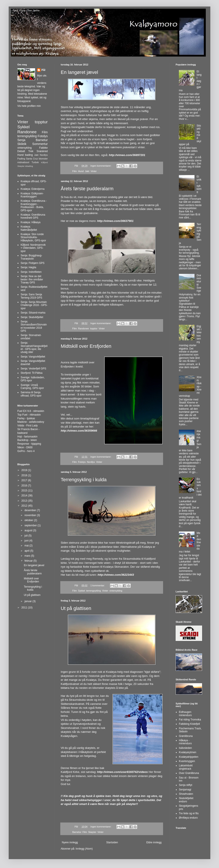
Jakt (87, 171)
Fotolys (82, 462)
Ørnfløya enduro (188, 818)
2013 (25, 501)
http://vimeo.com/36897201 (127, 155)
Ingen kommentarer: (101, 166)
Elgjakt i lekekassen (199, 333)
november (31, 515)
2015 (25, 491)
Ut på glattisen (76, 608)
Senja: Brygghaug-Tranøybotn (31, 257)
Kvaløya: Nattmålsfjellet (29, 228)
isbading (29, 166)
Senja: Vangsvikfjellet (33, 357)
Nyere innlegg (70, 842)
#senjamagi (199, 436)
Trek (31, 151)
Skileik (22, 144)
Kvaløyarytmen (188, 752)
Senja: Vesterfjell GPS (33, 369)
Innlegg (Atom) (84, 849)
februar (29, 561)
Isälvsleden (185, 748)
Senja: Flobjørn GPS (33, 263)
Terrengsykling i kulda (84, 480)
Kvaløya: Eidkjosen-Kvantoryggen (32, 195)
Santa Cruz (32, 159)
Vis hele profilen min (29, 106)
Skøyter (92, 832)
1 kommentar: (98, 585)
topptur (94, 328)
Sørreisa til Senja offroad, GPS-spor (31, 394)
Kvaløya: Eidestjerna (33, 189)
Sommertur (40, 144)
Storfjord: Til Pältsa (32, 373)
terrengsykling (94, 591)
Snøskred (42, 151)
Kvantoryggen (187, 761)
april (27, 551)
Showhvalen (186, 794)
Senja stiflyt (185, 785)
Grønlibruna (186, 736)
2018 (25, 475)
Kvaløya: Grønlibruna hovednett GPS (33, 216)
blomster (43, 159)
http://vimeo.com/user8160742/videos (123, 772)
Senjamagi (185, 790)
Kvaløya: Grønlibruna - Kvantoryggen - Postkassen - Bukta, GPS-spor (34, 206)
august (29, 530)
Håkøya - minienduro (185, 742)
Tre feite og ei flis (189, 813)
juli (26, 536)
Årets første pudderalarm (87, 189)
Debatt (21, 151)
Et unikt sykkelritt (199, 184)
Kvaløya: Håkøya (30, 222)
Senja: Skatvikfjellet (32, 317)
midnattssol (23, 162)
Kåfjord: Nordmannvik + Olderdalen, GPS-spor (33, 248)
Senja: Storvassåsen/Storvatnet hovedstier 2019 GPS (34, 326)
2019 (25, 470)
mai (27, 546)
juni (27, 541)
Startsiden (112, 842)
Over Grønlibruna (189, 773)
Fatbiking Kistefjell (189, 724)
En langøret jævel (79, 72)
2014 (25, 496)
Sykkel (82, 591)
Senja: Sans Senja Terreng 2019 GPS (31, 296)
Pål (43, 70)
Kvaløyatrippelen (189, 757)
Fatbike (43, 148)
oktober (29, 520)
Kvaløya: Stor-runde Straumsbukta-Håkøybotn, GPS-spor (33, 237)
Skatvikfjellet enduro (186, 800)
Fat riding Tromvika (190, 720)
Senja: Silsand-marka (33, 313)
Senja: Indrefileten (31, 272)
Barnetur (77, 832)
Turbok (35, 162)
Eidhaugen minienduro (185, 714)
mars (28, 556)
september (31, 525)
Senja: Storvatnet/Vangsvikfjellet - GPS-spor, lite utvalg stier (34, 347)
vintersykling (116, 591)
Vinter (94, 171)
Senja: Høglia (28, 267)
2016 (25, 486)
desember (31, 510)
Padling (21, 159)
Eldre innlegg (154, 842)
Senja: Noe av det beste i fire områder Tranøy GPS (32, 279)
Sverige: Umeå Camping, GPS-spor (32, 387)
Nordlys (91, 462)
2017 (25, 480)
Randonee (83, 328)
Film (75, 171)
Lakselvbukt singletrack (186, 767)
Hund (81, 171)
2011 (25, 608)
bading (29, 155)
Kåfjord (44, 162)
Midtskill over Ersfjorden (86, 346)
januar (29, 601)
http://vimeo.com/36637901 (115, 221)
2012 (25, 506)
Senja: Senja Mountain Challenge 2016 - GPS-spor (34, 305)
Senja (21, 140)
